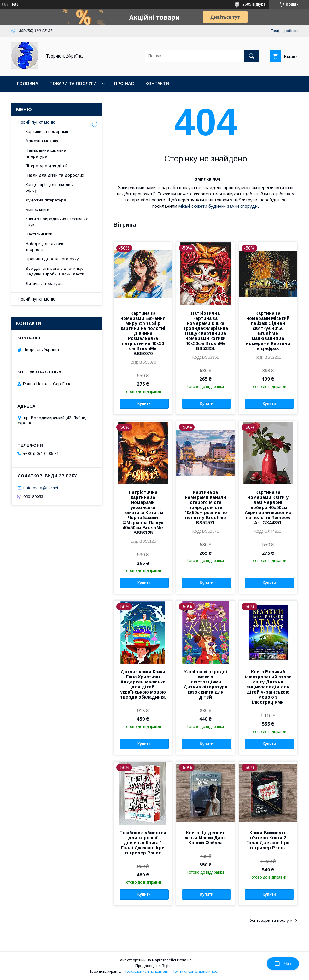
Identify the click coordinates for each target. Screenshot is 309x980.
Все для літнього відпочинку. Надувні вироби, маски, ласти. (55, 271)
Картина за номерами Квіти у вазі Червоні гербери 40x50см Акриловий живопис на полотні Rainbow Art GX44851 (268, 507)
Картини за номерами (47, 131)
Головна (28, 84)
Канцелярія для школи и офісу (50, 187)
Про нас (124, 84)
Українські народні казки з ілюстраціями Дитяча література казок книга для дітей (205, 684)
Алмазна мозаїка (43, 141)
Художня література (46, 200)
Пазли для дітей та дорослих (55, 175)
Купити (144, 404)
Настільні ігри (39, 234)
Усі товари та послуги (271, 920)
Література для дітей (47, 166)
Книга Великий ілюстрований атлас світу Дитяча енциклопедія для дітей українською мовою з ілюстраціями (268, 687)
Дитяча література (44, 283)
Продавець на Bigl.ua (154, 966)
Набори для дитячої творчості (46, 246)
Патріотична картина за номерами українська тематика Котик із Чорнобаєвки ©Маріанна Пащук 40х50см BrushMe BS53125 (143, 513)
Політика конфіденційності (195, 972)
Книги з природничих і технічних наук (57, 222)
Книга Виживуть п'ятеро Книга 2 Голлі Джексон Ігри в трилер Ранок (268, 840)
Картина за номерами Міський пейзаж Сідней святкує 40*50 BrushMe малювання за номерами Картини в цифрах (268, 331)
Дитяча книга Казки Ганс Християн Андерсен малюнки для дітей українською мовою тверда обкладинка (143, 684)
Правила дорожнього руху (52, 259)
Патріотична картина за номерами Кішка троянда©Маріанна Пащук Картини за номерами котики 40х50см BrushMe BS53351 (206, 331)
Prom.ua (184, 960)
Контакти (157, 84)
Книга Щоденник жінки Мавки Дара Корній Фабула (205, 838)
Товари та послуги (73, 84)
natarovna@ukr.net (41, 488)
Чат (283, 964)
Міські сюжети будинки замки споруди (218, 206)
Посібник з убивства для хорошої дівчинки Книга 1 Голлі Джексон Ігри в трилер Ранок (143, 843)
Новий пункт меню (37, 122)
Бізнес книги (37, 210)
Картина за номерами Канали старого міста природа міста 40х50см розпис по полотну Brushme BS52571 (206, 507)
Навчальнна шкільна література (46, 153)
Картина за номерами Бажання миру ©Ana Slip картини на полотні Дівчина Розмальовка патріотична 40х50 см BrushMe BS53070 (143, 333)
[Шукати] (252, 56)
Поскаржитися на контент (146, 972)
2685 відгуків (254, 4)
